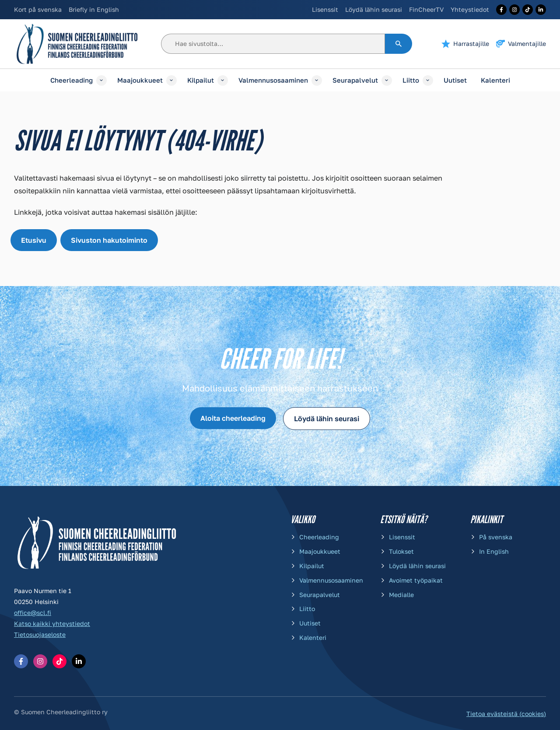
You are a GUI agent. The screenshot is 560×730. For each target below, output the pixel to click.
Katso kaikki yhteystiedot (52, 623)
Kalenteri (495, 80)
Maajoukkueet (140, 80)
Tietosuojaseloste (40, 634)
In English (494, 551)
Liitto (411, 80)
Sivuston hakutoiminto (109, 240)
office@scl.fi (33, 613)
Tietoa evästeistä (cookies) (506, 714)
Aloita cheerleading (233, 418)
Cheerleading (72, 80)
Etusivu (34, 240)
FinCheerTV (426, 9)
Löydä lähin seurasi (374, 9)
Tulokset (401, 551)
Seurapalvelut (355, 80)
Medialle (401, 595)
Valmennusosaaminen (273, 80)
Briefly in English (94, 9)
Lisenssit (325, 9)
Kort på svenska (38, 9)
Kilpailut (201, 80)
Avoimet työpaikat (416, 580)
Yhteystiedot (470, 9)
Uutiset (455, 80)
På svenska (496, 537)
